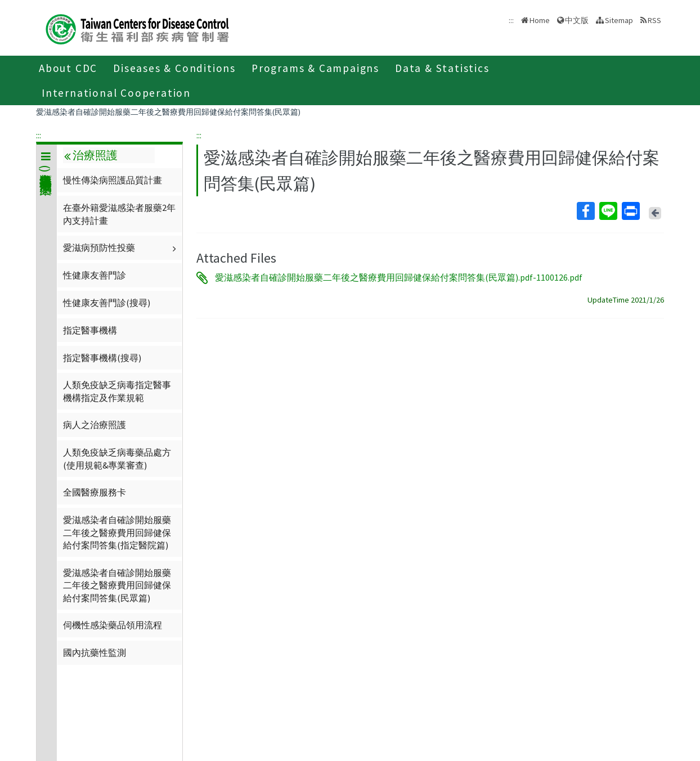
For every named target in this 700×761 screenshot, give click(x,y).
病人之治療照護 (95, 425)
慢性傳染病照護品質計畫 (113, 180)
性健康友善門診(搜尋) (107, 303)
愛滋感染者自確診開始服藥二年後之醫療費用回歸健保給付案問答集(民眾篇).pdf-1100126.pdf (399, 278)
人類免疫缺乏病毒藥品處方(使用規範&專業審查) (117, 458)
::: (39, 135)
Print (630, 211)
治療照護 (91, 155)
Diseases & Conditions (174, 68)
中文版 (577, 20)
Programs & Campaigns (315, 68)
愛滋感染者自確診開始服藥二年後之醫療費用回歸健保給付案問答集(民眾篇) (168, 112)
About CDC (68, 68)
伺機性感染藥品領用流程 (113, 625)
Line (608, 211)
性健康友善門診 (95, 275)
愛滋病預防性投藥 (121, 247)
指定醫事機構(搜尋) (102, 358)
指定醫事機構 (90, 330)
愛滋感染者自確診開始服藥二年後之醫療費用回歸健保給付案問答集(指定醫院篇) (117, 532)
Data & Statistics (442, 68)
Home (540, 20)
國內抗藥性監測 (95, 652)
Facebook (585, 211)
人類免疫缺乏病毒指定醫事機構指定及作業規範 (117, 391)
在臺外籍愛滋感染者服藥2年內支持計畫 (119, 214)
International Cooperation (116, 93)
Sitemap (619, 20)
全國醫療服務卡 (95, 492)
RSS (654, 20)
